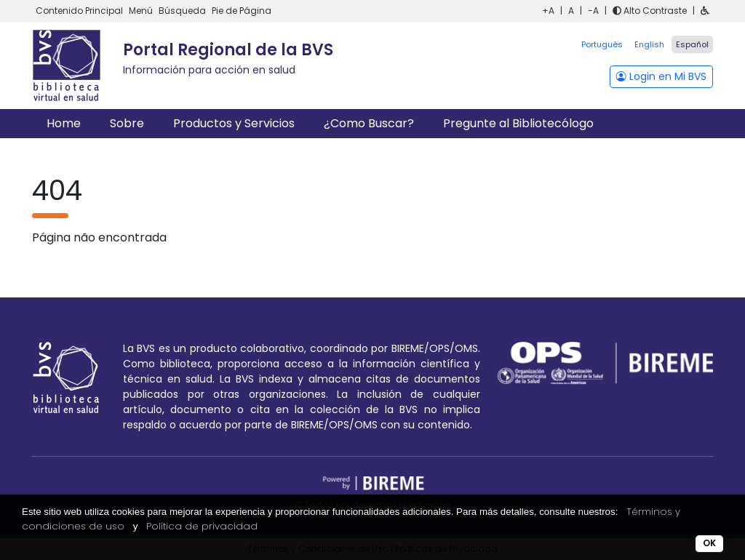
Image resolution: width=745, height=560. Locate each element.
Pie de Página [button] (242, 11)
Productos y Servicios (234, 123)
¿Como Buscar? (369, 123)
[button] (705, 11)
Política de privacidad (202, 526)
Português (602, 44)
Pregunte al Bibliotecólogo (518, 123)
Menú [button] (142, 11)
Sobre (127, 123)
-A (593, 11)
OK (709, 543)
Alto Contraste (650, 11)
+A (548, 11)
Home (64, 123)
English (649, 44)
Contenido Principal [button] (80, 11)
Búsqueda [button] (183, 11)
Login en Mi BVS (661, 76)
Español (692, 44)
